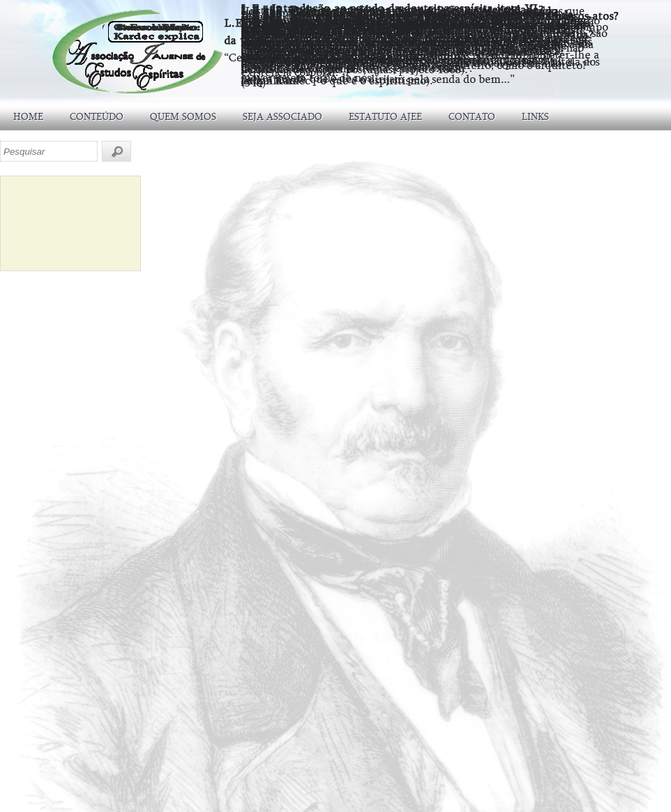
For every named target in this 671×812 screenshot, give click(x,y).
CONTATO (472, 116)
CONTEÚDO (97, 116)
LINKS (535, 116)
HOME (28, 116)
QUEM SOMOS (183, 116)
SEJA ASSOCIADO (282, 116)
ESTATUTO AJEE (385, 116)
